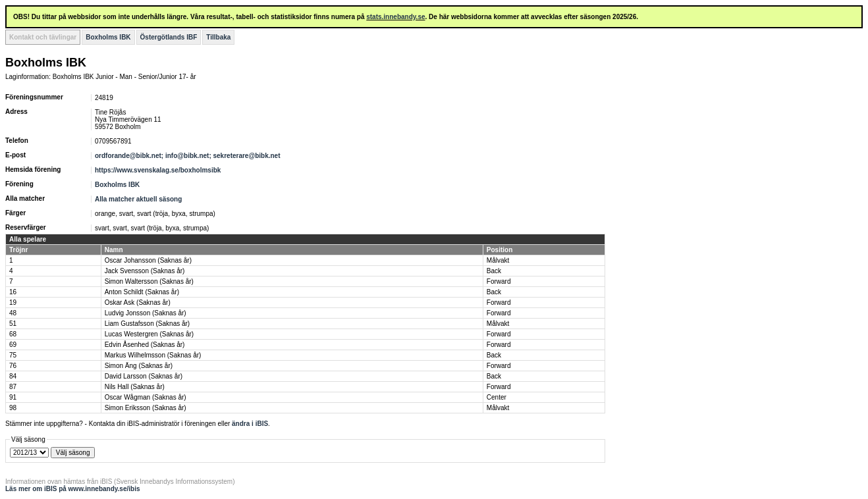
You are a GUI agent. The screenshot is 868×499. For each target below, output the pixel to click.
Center (497, 397)
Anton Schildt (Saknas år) (142, 292)
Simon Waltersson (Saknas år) (149, 281)
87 (13, 387)
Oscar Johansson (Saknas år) (148, 260)
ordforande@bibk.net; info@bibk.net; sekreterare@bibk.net (188, 156)
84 (13, 376)
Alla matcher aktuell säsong (138, 199)
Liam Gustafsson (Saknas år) (148, 324)
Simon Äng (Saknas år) (139, 366)
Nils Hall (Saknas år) (135, 387)
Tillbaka (218, 37)
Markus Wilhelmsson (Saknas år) (153, 355)
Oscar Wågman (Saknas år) (146, 397)
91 (13, 397)
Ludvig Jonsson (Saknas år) (146, 313)
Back (494, 271)
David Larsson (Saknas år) (144, 376)
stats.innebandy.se (395, 17)
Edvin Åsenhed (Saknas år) (145, 345)
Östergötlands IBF (169, 37)
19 (13, 302)
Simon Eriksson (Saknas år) (146, 408)
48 (13, 313)
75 (13, 355)
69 (13, 345)
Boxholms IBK (108, 37)
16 (13, 292)
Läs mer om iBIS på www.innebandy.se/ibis (73, 489)
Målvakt (498, 260)
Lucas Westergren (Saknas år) (149, 334)
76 (13, 366)
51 (13, 324)
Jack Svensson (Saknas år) (145, 271)
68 (13, 334)
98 (13, 408)
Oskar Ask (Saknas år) (138, 302)
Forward (499, 281)
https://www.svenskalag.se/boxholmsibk (158, 170)
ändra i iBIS (250, 424)
